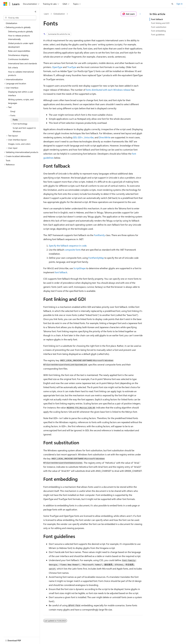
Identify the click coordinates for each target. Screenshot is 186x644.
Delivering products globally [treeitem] (20, 31)
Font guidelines (158, 34)
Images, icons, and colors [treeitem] (19, 144)
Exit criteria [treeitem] (13, 67)
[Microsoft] (5, 4)
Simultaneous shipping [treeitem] (18, 55)
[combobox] (20, 18)
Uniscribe (89, 137)
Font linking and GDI (160, 23)
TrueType (72, 67)
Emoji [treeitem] (13, 111)
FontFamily (99, 235)
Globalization (59, 14)
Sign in (179, 4)
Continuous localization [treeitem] (18, 59)
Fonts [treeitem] (15, 120)
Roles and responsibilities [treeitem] (19, 51)
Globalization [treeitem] (12, 23)
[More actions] (140, 14)
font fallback (61, 272)
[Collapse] (35, 12)
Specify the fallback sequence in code (68, 246)
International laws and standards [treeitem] (23, 63)
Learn (46, 14)
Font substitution (159, 27)
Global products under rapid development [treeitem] (21, 45)
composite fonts (73, 250)
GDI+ (80, 137)
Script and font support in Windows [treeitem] (24, 130)
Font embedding (158, 31)
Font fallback (157, 19)
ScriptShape (80, 268)
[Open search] (172, 4)
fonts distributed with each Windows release (108, 90)
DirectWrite (105, 137)
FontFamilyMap (96, 258)
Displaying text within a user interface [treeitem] (21, 94)
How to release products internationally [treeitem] (19, 37)
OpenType (57, 67)
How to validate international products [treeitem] (21, 73)
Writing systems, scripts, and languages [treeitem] (21, 101)
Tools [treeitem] (8, 160)
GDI (75, 137)
